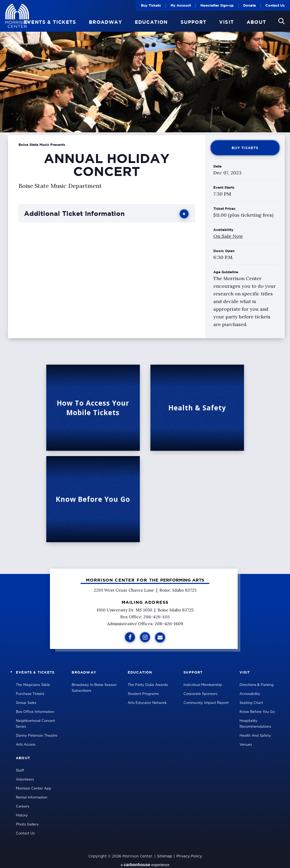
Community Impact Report (206, 703)
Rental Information (32, 798)
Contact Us (275, 5)
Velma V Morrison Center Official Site (17, 16)
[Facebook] (130, 637)
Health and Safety (255, 736)
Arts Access (26, 745)
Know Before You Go (257, 712)
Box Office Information (35, 712)
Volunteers (25, 780)
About (256, 22)
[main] (145, 287)
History (22, 816)
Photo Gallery (27, 825)
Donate (250, 5)
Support (194, 22)
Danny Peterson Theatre (37, 736)
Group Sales (26, 703)
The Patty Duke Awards (148, 685)
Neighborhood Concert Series (35, 724)
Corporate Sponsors (200, 694)
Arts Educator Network (147, 703)
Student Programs (143, 694)
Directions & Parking (257, 685)
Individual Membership (203, 685)
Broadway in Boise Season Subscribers (94, 688)
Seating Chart (251, 703)
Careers (22, 807)
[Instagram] (145, 637)
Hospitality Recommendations (255, 724)
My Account (181, 5)
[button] (282, 21)
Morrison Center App (34, 789)
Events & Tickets (50, 22)
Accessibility (250, 694)
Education (151, 22)
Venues (246, 745)
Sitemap (165, 856)
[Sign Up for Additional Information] (160, 637)
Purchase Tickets (30, 694)
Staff (20, 771)
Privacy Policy (189, 856)
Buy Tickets (151, 5)
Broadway (105, 22)
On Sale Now (228, 236)
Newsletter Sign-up (217, 5)
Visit (227, 22)
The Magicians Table (33, 685)
